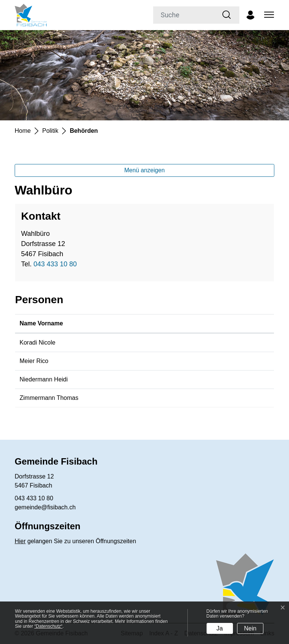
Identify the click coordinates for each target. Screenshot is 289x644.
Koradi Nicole (37, 343)
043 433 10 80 (55, 264)
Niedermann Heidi (44, 379)
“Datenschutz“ (48, 626)
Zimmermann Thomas (49, 398)
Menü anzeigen (144, 170)
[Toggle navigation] (268, 15)
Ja (220, 628)
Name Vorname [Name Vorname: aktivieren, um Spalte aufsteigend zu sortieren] (41, 323)
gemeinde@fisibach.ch (45, 507)
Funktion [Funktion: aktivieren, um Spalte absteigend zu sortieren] (185, 323)
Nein (250, 628)
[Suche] (184, 15)
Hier (20, 541)
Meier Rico (34, 361)
